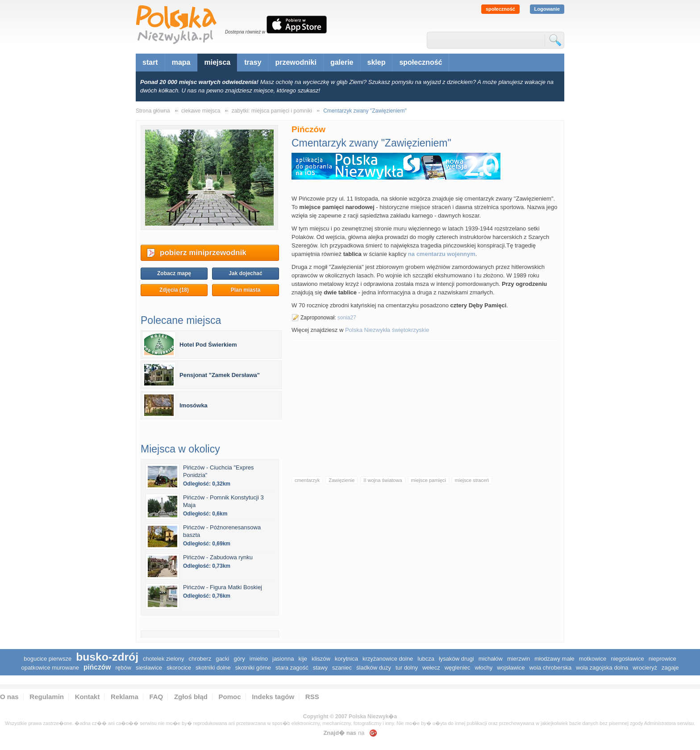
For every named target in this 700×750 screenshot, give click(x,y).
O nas (9, 697)
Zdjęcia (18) (174, 290)
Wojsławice (511, 668)
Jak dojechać (245, 273)
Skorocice (179, 668)
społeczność (500, 9)
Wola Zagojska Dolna (602, 668)
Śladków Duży (374, 668)
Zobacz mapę (174, 273)
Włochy (484, 668)
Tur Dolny (407, 668)
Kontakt (87, 697)
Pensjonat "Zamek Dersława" (220, 375)
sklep (377, 62)
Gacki (222, 659)
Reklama (125, 697)
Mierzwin (519, 659)
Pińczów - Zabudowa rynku (218, 557)
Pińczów (97, 667)
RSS (312, 697)
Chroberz (200, 659)
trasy (253, 62)
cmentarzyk (307, 480)
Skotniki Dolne (213, 668)
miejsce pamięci (429, 480)
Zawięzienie (342, 480)
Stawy (320, 668)
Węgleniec (458, 668)
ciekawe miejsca (201, 111)
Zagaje (670, 668)
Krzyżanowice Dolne (388, 659)
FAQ (156, 697)
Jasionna (283, 659)
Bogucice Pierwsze (48, 659)
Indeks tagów (273, 697)
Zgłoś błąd (191, 697)
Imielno (259, 659)
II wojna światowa (383, 480)
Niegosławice (627, 659)
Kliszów (321, 659)
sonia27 (347, 318)
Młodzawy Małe (554, 659)
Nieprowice (662, 659)
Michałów (491, 659)
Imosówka (194, 405)
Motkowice (593, 659)
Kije (303, 659)
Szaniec (342, 668)
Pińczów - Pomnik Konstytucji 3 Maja (223, 501)
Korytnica (346, 659)
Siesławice (149, 668)
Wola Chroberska (550, 668)
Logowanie (547, 9)
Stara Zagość (292, 668)
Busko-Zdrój (107, 657)
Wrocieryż (645, 668)
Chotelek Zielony (164, 659)
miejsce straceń (472, 480)
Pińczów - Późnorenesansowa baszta (222, 531)
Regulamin (47, 697)
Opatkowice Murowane (50, 668)
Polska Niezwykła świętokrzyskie (387, 330)
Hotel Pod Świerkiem (208, 345)
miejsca (217, 62)
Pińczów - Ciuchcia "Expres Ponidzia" (219, 471)
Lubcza (426, 659)
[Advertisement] (425, 405)
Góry (240, 659)
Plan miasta (246, 290)
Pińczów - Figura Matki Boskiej (223, 587)
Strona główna (153, 111)
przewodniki (296, 62)
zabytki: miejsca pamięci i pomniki (272, 111)
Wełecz (431, 668)
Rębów (123, 668)
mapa (181, 62)
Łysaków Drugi (456, 659)
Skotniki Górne (253, 668)
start (150, 62)
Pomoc (230, 697)
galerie (342, 62)
